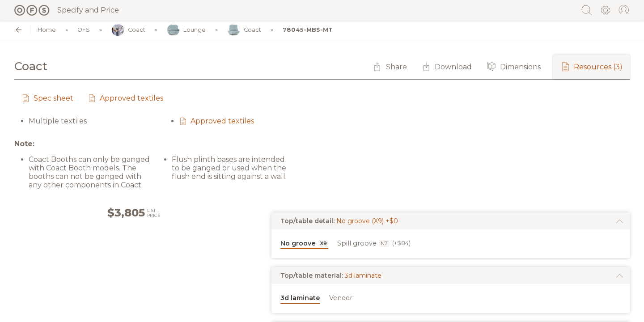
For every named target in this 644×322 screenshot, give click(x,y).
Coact (128, 30)
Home (47, 30)
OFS (84, 30)
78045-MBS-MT (308, 30)
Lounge (186, 30)
